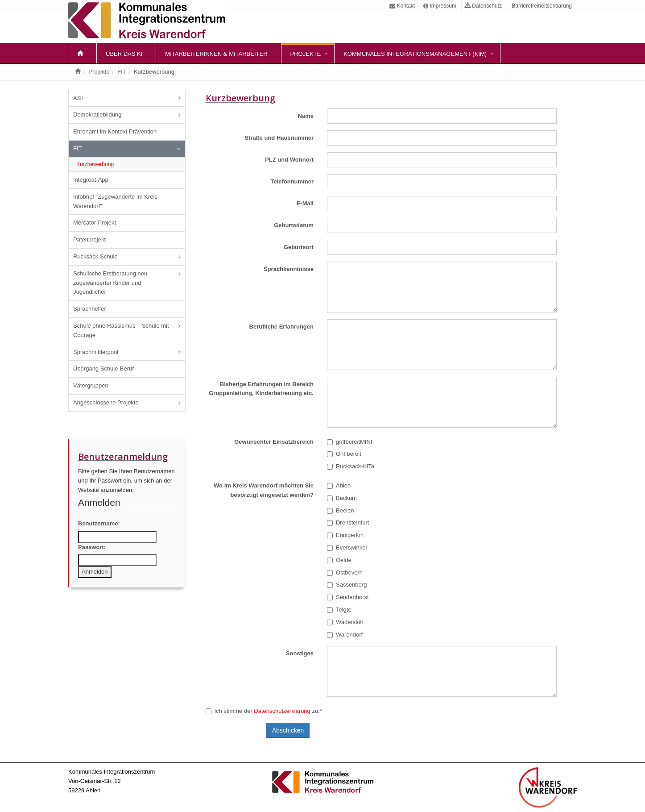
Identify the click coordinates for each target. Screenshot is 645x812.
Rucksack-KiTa (351, 466)
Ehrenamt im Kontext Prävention (115, 131)
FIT (122, 72)
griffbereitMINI (349, 442)
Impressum (440, 6)
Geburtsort (299, 247)
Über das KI (124, 54)
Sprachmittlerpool (96, 352)
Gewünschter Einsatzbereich (274, 442)
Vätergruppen (91, 385)
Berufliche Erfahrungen (281, 327)
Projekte (306, 54)
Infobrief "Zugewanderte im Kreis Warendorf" (115, 201)
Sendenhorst (348, 597)
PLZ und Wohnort (289, 160)
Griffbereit (344, 454)
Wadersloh (345, 622)
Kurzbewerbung (95, 164)
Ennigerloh (345, 535)
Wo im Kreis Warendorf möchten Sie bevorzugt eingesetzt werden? (264, 490)
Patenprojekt (89, 239)
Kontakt (402, 6)
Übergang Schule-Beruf (103, 369)
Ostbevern (345, 573)
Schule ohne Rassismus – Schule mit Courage (121, 330)
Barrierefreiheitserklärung (541, 6)
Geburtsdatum (294, 225)
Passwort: (92, 547)
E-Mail (305, 203)
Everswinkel (347, 548)
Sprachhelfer (90, 309)
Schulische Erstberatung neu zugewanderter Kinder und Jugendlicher (110, 283)
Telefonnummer (292, 181)
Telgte (339, 610)
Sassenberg (347, 585)
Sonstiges (300, 653)
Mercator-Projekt (95, 223)
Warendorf (345, 635)
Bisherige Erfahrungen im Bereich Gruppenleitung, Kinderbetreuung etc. (261, 389)
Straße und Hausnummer (279, 138)
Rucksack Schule (95, 256)
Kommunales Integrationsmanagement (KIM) (415, 54)
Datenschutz (483, 6)
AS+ (79, 98)
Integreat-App (91, 180)
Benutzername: (99, 523)
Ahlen (339, 485)
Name (306, 116)
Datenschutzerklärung (282, 711)
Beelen (340, 510)
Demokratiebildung (97, 115)
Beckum (342, 498)
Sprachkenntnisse (289, 269)
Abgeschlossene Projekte (106, 402)
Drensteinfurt (348, 523)
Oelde (339, 560)
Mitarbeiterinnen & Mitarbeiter (216, 54)
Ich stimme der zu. (264, 711)
